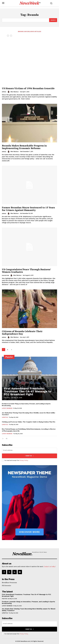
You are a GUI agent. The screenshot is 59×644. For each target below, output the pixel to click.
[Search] (53, 20)
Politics (4, 599)
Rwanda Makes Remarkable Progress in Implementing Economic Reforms (24, 147)
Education (5, 275)
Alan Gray (7, 398)
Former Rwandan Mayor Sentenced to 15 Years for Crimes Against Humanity (28, 209)
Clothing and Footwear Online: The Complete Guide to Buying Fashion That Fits (29, 422)
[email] (29, 450)
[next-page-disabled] (11, 36)
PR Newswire (6, 585)
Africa (4, 92)
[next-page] (11, 350)
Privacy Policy (24, 460)
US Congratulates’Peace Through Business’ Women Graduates (26, 271)
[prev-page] (8, 36)
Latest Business (7, 408)
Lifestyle (5, 417)
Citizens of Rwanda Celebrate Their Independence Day (22, 332)
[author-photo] (9, 92)
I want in (30, 456)
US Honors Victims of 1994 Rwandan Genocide (28, 88)
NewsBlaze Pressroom (9, 582)
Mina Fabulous (15, 92)
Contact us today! (50, 566)
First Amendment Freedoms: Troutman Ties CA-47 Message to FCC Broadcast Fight (28, 391)
